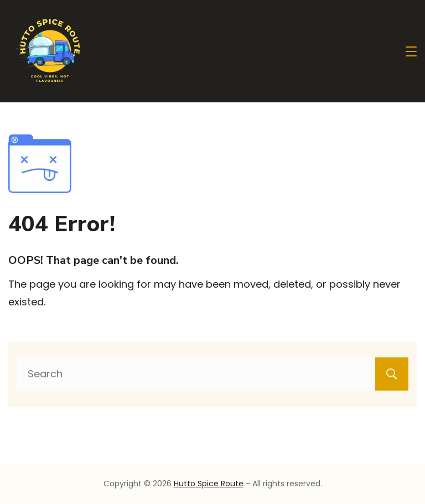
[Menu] (411, 51)
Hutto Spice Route (209, 484)
